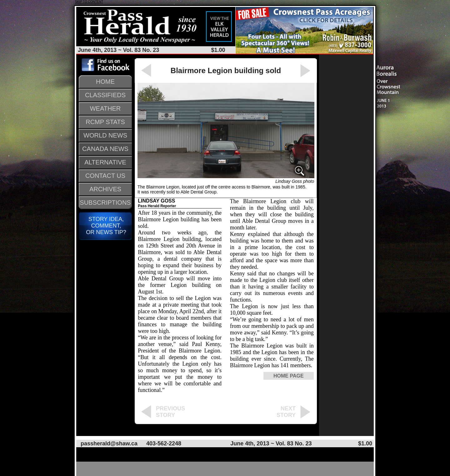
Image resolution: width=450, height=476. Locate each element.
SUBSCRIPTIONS (105, 203)
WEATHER (105, 108)
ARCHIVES (105, 189)
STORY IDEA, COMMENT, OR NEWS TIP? (105, 226)
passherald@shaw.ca (109, 443)
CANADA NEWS (105, 149)
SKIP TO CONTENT (89, 2)
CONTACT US (105, 176)
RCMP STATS (105, 122)
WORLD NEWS (105, 135)
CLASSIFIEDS (105, 95)
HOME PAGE (289, 376)
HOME (105, 82)
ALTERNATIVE (105, 162)
